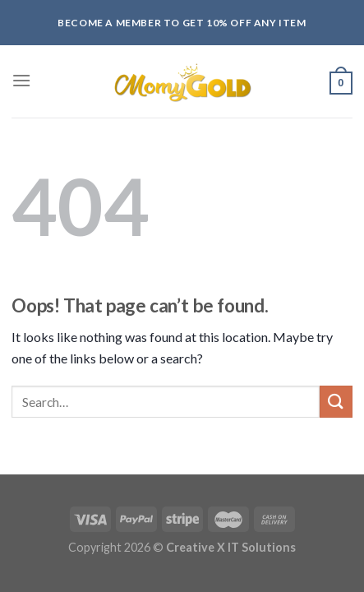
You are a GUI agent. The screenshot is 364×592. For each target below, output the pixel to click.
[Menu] (21, 80)
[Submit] (336, 402)
